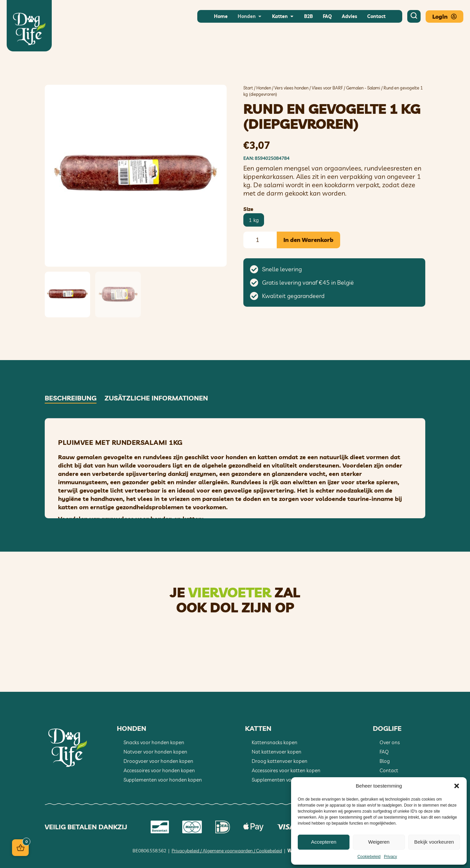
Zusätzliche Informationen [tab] (156, 398)
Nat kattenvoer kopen (277, 752)
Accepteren (324, 842)
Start (248, 88)
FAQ (384, 752)
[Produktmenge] (260, 240)
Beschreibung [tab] (71, 398)
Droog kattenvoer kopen (280, 761)
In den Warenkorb (308, 240)
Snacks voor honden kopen (154, 742)
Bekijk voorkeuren (434, 842)
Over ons (390, 742)
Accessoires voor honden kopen (159, 770)
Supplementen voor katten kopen (290, 780)
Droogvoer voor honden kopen (158, 761)
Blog (385, 761)
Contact (389, 770)
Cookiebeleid (369, 857)
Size (248, 209)
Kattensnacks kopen (275, 742)
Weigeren (379, 842)
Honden (264, 88)
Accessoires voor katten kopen (286, 770)
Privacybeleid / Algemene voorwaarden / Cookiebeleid (227, 851)
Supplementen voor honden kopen (163, 780)
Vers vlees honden (291, 88)
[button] (457, 786)
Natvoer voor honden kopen (155, 752)
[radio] (254, 220)
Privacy (390, 857)
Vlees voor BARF (327, 88)
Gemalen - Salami (363, 88)
